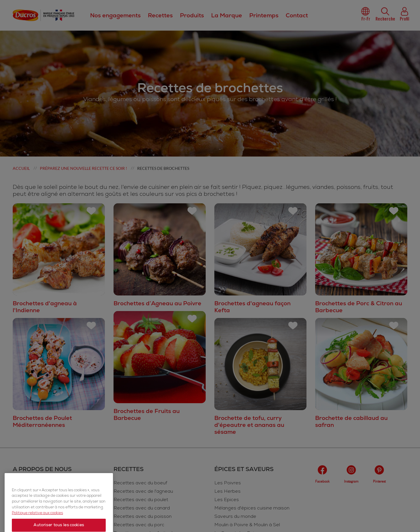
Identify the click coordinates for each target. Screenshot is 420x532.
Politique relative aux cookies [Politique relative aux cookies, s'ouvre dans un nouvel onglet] (37, 526)
